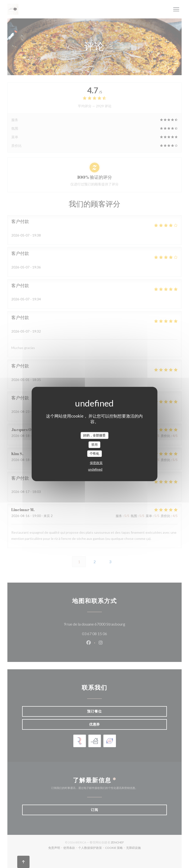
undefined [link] (95, 469)
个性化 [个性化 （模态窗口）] (94, 453)
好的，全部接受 (94, 435)
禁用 (94, 445)
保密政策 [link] (96, 463)
